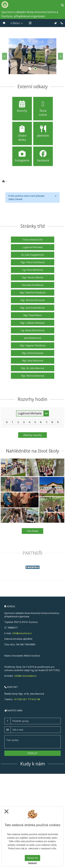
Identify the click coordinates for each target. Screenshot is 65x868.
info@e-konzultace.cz (25, 676)
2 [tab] (35, 69)
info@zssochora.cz (22, 633)
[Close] (56, 196)
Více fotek (33, 531)
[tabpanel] (32, 56)
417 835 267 (20, 699)
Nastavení (32, 863)
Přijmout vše (32, 858)
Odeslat (33, 753)
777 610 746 (34, 699)
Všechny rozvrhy (32, 435)
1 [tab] (30, 69)
